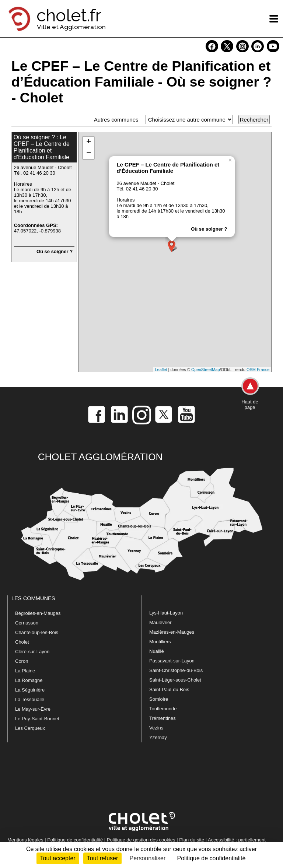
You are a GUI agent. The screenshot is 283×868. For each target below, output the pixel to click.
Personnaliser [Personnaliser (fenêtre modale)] (147, 858)
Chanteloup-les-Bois (37, 632)
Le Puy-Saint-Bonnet (37, 719)
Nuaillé (157, 651)
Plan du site (192, 840)
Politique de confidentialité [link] (211, 858)
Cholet (22, 642)
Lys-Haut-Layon (166, 613)
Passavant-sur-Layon (172, 661)
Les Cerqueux (30, 728)
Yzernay (158, 737)
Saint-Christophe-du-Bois (176, 670)
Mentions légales (25, 840)
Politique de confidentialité (75, 840)
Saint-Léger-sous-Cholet (175, 680)
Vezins (156, 728)
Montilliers (160, 642)
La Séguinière (30, 690)
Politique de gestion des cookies (141, 840)
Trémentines (163, 718)
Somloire (159, 699)
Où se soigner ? (55, 251)
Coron (22, 661)
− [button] (89, 154)
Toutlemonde (163, 709)
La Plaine (25, 671)
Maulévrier (160, 622)
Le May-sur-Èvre (33, 709)
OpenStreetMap (206, 370)
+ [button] (89, 142)
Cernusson (27, 623)
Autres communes (116, 120)
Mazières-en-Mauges (172, 632)
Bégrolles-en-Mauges (38, 613)
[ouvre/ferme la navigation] (274, 19)
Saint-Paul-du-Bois (169, 689)
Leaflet (161, 370)
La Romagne (29, 680)
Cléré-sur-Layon (32, 652)
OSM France (258, 370)
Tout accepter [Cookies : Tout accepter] (58, 858)
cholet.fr (69, 15)
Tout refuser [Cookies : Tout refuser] (102, 858)
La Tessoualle (30, 699)
